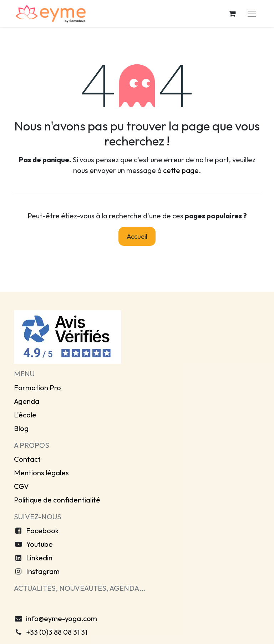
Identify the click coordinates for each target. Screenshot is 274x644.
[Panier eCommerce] (232, 14)
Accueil (137, 236)
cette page (181, 170)
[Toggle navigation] (252, 14)
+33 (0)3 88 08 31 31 (57, 632)
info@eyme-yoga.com (62, 618)
